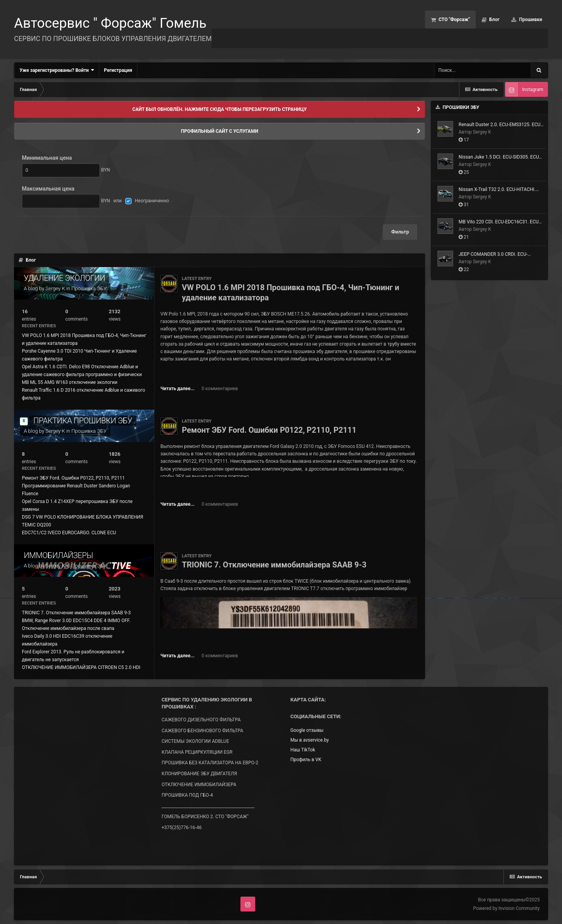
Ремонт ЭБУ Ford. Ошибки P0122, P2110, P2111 (73, 478)
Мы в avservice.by (309, 740)
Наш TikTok (303, 750)
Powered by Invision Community (506, 908)
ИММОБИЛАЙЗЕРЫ (58, 555)
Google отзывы (307, 730)
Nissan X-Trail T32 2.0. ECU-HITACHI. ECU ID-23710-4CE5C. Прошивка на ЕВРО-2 (497, 190)
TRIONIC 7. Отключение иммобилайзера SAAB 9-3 (76, 613)
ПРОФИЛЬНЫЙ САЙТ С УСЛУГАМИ (219, 131)
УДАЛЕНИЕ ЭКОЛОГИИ (64, 278)
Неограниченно (152, 201)
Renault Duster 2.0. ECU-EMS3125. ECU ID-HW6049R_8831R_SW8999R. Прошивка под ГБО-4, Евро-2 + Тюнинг (501, 125)
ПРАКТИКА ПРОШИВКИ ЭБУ (83, 421)
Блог (494, 20)
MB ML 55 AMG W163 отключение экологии (70, 382)
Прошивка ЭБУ (89, 288)
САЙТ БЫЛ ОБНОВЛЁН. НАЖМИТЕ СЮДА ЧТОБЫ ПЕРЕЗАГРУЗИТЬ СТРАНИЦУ (220, 109)
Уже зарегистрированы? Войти (57, 70)
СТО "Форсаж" (454, 20)
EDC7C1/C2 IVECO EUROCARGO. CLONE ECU (69, 533)
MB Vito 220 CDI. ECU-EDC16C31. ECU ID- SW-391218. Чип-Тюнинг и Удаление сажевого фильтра (499, 222)
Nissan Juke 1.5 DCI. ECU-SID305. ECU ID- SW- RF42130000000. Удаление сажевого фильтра (499, 157)
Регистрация (118, 70)
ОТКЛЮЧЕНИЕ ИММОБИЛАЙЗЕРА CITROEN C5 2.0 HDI (81, 667)
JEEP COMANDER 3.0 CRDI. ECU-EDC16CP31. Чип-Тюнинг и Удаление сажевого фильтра (499, 255)
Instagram (533, 89)
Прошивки (530, 20)
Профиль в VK (306, 760)
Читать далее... (178, 389)
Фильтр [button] (400, 232)
